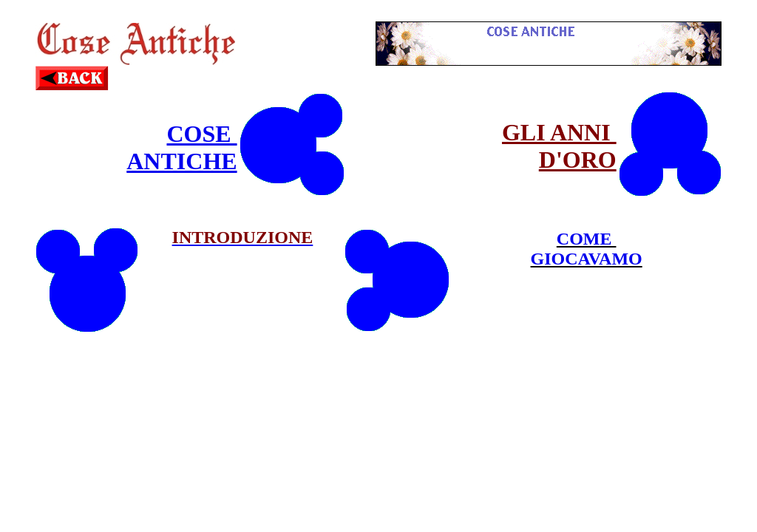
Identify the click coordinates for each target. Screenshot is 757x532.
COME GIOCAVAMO (587, 249)
